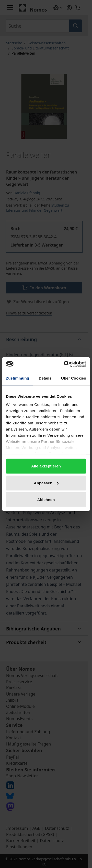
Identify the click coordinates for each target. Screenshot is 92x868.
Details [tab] (45, 378)
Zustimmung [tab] (18, 378)
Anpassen (46, 483)
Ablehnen (46, 500)
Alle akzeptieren (46, 466)
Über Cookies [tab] (74, 378)
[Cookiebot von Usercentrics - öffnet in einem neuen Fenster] (65, 364)
